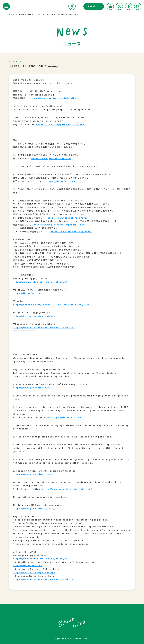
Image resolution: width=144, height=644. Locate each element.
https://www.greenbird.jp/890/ (67, 218)
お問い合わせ (94, 6)
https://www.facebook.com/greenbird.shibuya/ (44, 327)
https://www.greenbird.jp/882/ (51, 158)
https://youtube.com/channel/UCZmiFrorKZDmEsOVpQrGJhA (52, 305)
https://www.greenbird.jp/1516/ (71, 232)
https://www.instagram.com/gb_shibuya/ (40, 282)
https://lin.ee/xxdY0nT (61, 181)
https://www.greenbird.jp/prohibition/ (59, 225)
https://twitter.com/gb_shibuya (34, 316)
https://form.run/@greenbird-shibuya (55, 98)
